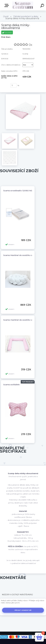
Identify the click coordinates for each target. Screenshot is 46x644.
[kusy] (13, 85)
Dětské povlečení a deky (26, 16)
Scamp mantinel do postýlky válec (20, 320)
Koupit (5, 86)
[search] (43, 6)
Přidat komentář (23, 610)
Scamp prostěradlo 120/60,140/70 (19, 191)
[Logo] (23, 5)
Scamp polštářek (11, 385)
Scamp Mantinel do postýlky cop (19, 255)
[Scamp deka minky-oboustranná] (23, 95)
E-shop (7, 5)
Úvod (6, 16)
